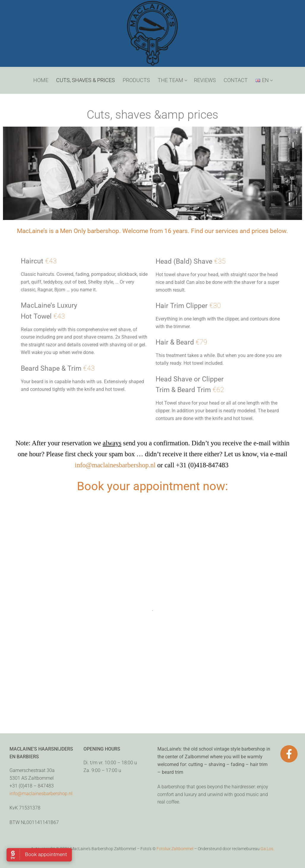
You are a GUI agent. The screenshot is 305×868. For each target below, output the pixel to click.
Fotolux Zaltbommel (175, 849)
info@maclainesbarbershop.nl (115, 465)
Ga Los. (267, 849)
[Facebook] (289, 754)
